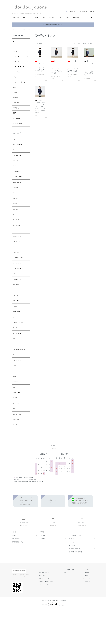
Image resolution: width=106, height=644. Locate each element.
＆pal (15, 142)
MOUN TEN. (17, 321)
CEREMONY (52, 18)
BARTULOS (17, 172)
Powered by (53, 640)
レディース (17, 41)
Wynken (16, 413)
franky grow (18, 237)
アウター (16, 47)
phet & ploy (17, 333)
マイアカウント (74, 12)
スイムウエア (18, 120)
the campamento (19, 383)
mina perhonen (19, 297)
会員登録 (89, 609)
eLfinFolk (16, 226)
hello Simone (18, 255)
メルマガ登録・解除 (74, 606)
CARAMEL (17, 196)
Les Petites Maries (19, 273)
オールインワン (18, 67)
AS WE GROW (18, 160)
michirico (16, 291)
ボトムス (16, 62)
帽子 (15, 89)
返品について (51, 611)
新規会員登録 (84, 12)
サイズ (15, 461)
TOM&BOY (17, 401)
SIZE (67, 18)
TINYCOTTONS (19, 395)
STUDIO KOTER (19, 357)
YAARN (16, 419)
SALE (43, 18)
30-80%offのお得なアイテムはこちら (53, 25)
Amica (15, 154)
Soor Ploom (17, 351)
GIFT (61, 18)
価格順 (84, 43)
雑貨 (15, 115)
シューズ (16, 100)
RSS (69, 609)
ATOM (73, 609)
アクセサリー (18, 105)
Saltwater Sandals (20, 345)
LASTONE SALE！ (19, 449)
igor (15, 261)
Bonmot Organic (19, 190)
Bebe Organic (18, 178)
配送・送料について (52, 609)
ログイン (92, 12)
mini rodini (17, 303)
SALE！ (16, 431)
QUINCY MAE (18, 339)
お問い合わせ (90, 617)
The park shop (18, 389)
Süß (15, 363)
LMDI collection (19, 279)
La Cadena (17, 267)
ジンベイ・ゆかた (19, 126)
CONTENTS (76, 18)
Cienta (15, 202)
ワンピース (17, 52)
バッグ (15, 94)
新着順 (90, 43)
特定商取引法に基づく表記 (54, 617)
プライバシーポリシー (53, 620)
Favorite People (19, 231)
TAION (16, 369)
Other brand (18, 425)
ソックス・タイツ (19, 83)
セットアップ (18, 73)
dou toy (16, 220)
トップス (16, 57)
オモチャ (16, 110)
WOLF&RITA (18, 407)
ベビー (15, 78)
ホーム (13, 29)
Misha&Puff (17, 309)
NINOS (16, 327)
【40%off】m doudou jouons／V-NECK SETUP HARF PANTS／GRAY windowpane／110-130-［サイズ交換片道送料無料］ (56, 67)
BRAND (25, 18)
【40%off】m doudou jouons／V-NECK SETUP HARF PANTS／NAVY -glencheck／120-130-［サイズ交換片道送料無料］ (40, 106)
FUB (15, 243)
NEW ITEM (35, 18)
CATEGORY (16, 18)
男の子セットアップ (29, 29)
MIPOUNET (17, 315)
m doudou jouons (19, 285)
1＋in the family (18, 148)
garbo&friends (18, 249)
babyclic (16, 166)
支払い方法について (52, 614)
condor (16, 214)
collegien (16, 208)
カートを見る (90, 614)
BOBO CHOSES (18, 184)
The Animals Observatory (18, 376)
